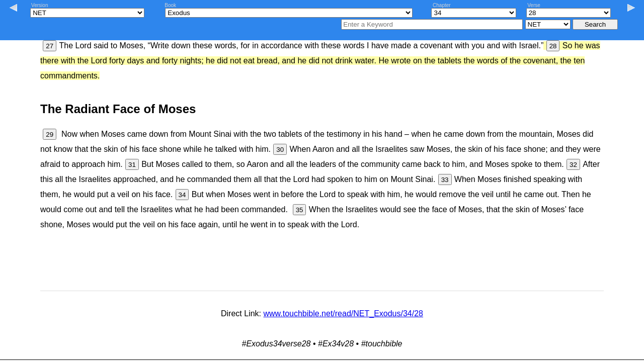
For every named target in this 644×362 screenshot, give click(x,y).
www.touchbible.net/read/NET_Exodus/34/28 (343, 313)
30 (280, 150)
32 (573, 165)
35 (300, 210)
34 (182, 195)
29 (50, 134)
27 (50, 46)
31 (132, 165)
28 (553, 46)
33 (445, 180)
